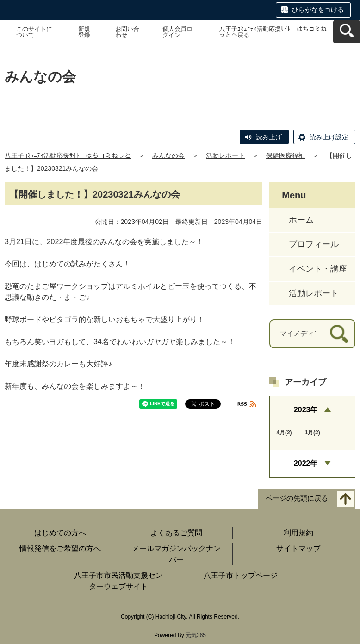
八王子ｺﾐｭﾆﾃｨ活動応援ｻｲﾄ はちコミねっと (68, 155)
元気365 (196, 635)
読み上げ (269, 137)
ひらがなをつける (318, 10)
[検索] (339, 334)
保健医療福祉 (286, 155)
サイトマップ (298, 548)
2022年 (306, 463)
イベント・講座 (318, 269)
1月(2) (312, 433)
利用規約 (298, 533)
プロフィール (314, 244)
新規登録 (84, 32)
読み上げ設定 (329, 137)
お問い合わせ (127, 32)
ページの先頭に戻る (297, 498)
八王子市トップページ (241, 575)
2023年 (306, 410)
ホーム (301, 220)
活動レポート (225, 155)
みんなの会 (168, 155)
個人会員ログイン (177, 32)
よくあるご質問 (176, 533)
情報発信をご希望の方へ (60, 548)
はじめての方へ (60, 533)
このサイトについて (34, 32)
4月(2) (284, 433)
